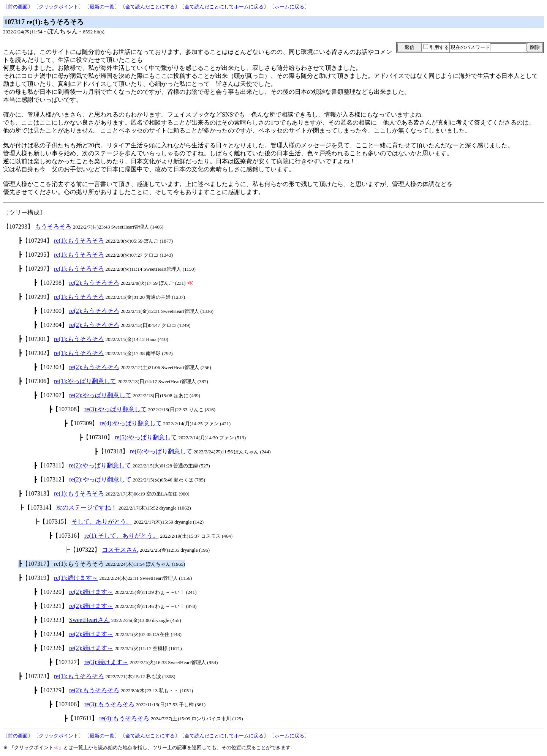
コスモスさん (120, 550)
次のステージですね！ (87, 507)
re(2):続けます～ (91, 592)
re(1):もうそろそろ (79, 241)
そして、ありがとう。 (102, 522)
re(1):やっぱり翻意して (85, 381)
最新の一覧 (102, 7)
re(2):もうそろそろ (94, 283)
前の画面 (18, 7)
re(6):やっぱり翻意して (161, 451)
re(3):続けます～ (106, 662)
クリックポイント (58, 7)
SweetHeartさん (89, 620)
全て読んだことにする (150, 7)
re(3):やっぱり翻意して (115, 409)
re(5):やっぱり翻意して (146, 437)
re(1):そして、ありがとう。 (122, 536)
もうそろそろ (53, 226)
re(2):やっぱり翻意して (100, 395)
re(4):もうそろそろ (124, 718)
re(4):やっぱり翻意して (131, 423)
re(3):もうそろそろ (109, 704)
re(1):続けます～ (76, 578)
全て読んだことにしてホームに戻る (224, 7)
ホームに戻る (289, 7)
